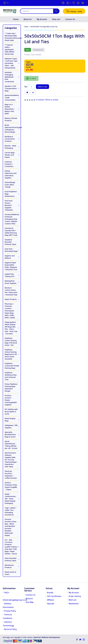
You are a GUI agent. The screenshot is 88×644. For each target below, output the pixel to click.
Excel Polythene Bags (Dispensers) (11, 194)
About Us (28, 19)
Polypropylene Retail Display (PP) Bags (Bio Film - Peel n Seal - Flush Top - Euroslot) (11, 328)
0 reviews (40, 100)
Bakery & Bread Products (11, 119)
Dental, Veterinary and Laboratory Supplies (11, 174)
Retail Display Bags (10, 420)
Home (16, 19)
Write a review (52, 100)
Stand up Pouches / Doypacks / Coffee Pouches (11, 475)
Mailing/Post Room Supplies (11, 282)
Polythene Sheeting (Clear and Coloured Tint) (11, 376)
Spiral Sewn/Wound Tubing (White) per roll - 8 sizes (11, 445)
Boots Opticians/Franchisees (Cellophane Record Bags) (12, 129)
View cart (56, 19)
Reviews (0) (37, 50)
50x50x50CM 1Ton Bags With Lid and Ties (44, 27)
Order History (75, 596)
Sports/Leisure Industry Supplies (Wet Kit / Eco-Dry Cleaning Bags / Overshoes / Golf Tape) (11, 460)
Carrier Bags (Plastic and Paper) (10, 155)
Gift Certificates (54, 596)
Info (27, 50)
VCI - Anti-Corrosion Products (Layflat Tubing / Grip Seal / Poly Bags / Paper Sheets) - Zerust (11, 547)
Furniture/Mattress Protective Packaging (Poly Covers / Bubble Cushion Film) (12, 219)
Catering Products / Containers (9, 164)
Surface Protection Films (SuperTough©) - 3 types (11, 486)
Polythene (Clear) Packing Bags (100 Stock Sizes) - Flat (11, 342)
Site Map (30, 602)
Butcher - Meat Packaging (10, 147)
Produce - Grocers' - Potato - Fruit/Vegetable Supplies (11, 400)
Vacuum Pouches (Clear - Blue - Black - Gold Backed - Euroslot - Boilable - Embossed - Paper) (11, 527)
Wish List (73, 600)
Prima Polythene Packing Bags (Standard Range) (11, 387)
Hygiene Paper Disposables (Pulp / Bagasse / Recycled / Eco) (11, 266)
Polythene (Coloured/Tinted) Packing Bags (12, 366)
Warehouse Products (9, 566)
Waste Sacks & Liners (10, 573)
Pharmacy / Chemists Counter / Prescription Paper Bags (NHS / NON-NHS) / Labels (10, 311)
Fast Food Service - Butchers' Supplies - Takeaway (9, 205)
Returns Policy (10, 629)
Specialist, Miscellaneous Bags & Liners (10, 434)
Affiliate (51, 600)
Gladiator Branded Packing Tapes (10, 242)
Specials (51, 604)
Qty (26, 86)
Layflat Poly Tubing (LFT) (10, 275)
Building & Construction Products (10, 139)
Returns (29, 599)
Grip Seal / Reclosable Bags (11, 250)
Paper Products (11, 299)
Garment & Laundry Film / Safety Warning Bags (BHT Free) (11, 232)
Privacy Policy (10, 611)
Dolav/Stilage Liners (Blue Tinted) (10, 185)
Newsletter (74, 604)
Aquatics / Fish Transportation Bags (11, 88)
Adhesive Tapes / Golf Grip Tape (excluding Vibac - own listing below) (11, 63)
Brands (50, 593)
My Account (42, 19)
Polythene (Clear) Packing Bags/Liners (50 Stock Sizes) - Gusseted (11, 354)
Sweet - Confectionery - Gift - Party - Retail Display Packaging (11, 499)
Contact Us (70, 19)
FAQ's (7, 593)
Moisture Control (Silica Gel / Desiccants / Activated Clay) (11, 291)
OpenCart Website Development (47, 637)
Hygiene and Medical (10, 257)
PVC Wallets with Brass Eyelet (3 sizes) (11, 412)
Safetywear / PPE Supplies (11, 426)
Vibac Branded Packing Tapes (10, 559)
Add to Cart (43, 87)
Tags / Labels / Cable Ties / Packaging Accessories (10, 511)
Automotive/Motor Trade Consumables (12, 98)
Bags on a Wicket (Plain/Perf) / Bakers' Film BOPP (10, 109)
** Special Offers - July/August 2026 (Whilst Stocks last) (9, 49)
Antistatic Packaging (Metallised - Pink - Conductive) (10, 77)
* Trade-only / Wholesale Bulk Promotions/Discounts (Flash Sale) (12, 37)
